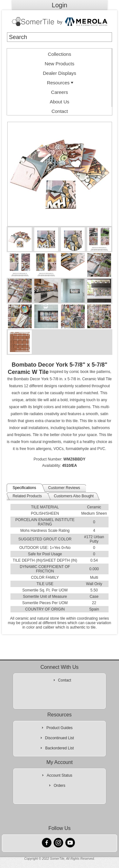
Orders (60, 786)
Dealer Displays (60, 73)
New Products (60, 64)
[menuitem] (60, 53)
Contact (60, 111)
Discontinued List (60, 738)
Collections (60, 54)
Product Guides (60, 728)
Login (60, 5)
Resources (61, 83)
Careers (60, 92)
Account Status (60, 775)
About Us (60, 102)
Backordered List (59, 748)
